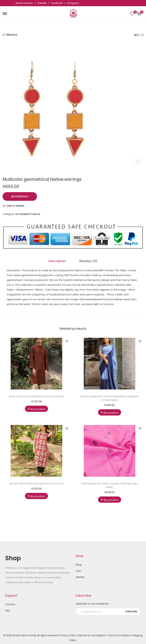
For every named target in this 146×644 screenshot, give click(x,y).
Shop (79, 564)
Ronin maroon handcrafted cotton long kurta (37, 396)
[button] (13, 206)
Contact (10, 604)
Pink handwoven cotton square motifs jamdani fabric (110, 485)
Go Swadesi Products (28, 214)
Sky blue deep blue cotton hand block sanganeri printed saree (109, 397)
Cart (78, 570)
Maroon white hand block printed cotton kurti (36, 483)
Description (59, 261)
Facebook (57, 3)
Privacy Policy (68, 635)
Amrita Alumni (24, 3)
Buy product (20, 196)
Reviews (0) (87, 261)
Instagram (73, 3)
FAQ (8, 610)
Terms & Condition (119, 635)
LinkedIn (42, 3)
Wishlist (80, 576)
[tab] (59, 261)
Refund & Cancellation (92, 635)
